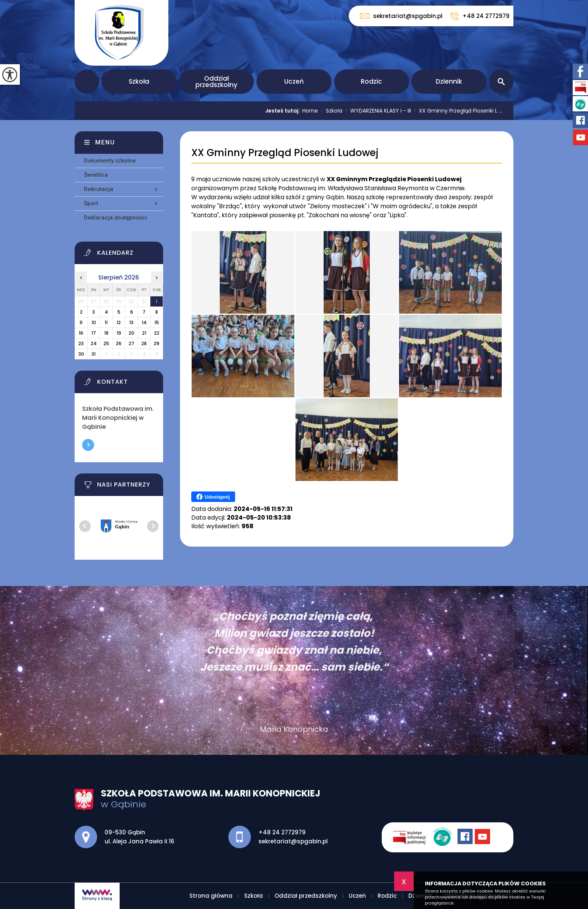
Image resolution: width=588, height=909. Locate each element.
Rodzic (371, 81)
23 (81, 343)
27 (131, 343)
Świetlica (96, 175)
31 (94, 354)
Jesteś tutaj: (284, 111)
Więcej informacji (88, 445)
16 (81, 333)
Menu (105, 142)
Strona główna (87, 82)
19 (119, 333)
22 (157, 333)
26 (119, 343)
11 (106, 322)
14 (144, 322)
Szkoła (139, 81)
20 (131, 333)
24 (94, 343)
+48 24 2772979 (480, 16)
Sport (91, 203)
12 (119, 322)
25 (106, 343)
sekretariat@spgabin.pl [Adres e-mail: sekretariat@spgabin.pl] (293, 841)
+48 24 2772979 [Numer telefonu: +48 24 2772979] (282, 832)
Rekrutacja (99, 189)
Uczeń (294, 81)
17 (94, 333)
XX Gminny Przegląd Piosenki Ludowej (285, 153)
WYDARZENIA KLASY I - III (377, 111)
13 (131, 322)
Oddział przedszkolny (216, 82)
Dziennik (449, 81)
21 (144, 333)
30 (81, 354)
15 (157, 322)
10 (94, 322)
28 (144, 343)
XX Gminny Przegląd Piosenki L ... (457, 111)
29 (157, 343)
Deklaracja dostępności (115, 218)
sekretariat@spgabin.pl (401, 16)
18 (106, 333)
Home (310, 111)
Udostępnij (213, 497)
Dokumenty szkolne (110, 161)
